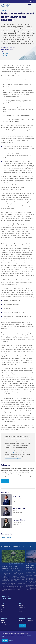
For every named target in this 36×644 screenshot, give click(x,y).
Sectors (3, 620)
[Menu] (30, 5)
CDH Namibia (22, 612)
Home (3, 606)
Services (3, 623)
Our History (22, 608)
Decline (11, 640)
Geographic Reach (6, 625)
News (3, 627)
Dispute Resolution (7, 537)
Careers (3, 610)
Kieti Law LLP (22, 610)
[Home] (6, 5)
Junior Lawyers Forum (24, 614)
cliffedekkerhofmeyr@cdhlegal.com (13, 458)
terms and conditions (11, 453)
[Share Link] (3, 55)
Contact (3, 612)
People (3, 608)
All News (4, 10)
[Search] (34, 5)
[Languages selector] (31, 1)
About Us (21, 606)
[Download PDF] (7, 55)
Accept (5, 640)
